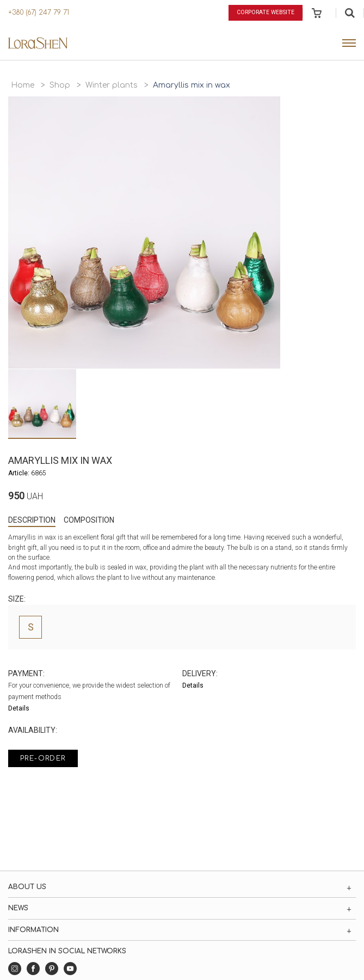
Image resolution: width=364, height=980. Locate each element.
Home (23, 85)
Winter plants (112, 85)
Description (32, 520)
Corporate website (266, 12)
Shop (60, 85)
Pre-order (43, 758)
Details (19, 708)
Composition (89, 520)
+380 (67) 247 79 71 (39, 13)
